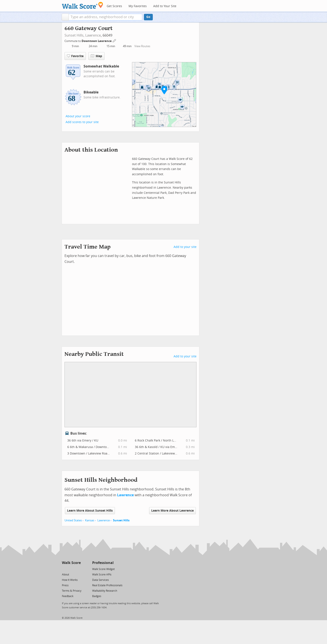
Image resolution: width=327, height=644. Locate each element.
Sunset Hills (121, 520)
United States (73, 520)
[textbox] (106, 17)
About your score (78, 116)
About (65, 575)
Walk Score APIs (102, 575)
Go (148, 17)
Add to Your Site (165, 6)
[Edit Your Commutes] (114, 40)
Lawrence (93, 35)
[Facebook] (71, 569)
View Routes (142, 46)
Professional (103, 563)
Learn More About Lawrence (172, 511)
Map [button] (96, 56)
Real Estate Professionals (107, 585)
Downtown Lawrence (97, 41)
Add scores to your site (82, 122)
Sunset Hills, (74, 35)
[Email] (78, 569)
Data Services (101, 580)
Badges (97, 596)
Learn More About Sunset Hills (90, 511)
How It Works (70, 580)
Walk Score (71, 563)
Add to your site (185, 247)
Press (65, 585)
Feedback (68, 596)
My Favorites (138, 6)
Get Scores (114, 6)
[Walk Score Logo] (83, 5)
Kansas (90, 520)
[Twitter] (64, 569)
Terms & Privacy (72, 591)
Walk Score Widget (103, 569)
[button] (65, 17)
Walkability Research (105, 591)
